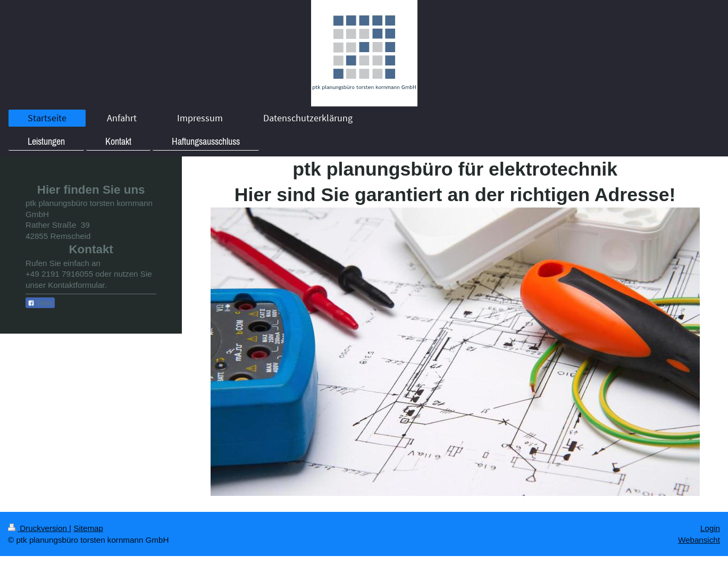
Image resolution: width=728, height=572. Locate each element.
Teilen (40, 303)
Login (710, 528)
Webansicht (699, 540)
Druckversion (39, 528)
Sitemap (88, 528)
